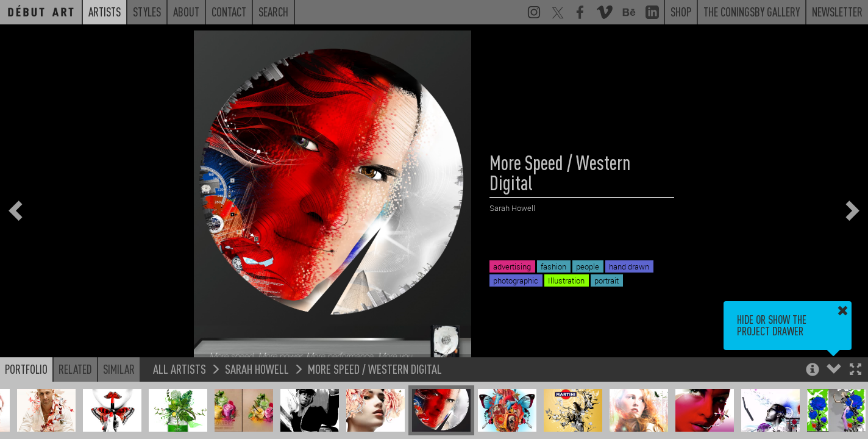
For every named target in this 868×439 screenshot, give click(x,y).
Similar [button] (119, 369)
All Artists (180, 369)
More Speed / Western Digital (375, 369)
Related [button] (75, 369)
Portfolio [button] (26, 369)
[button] (856, 370)
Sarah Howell (257, 369)
